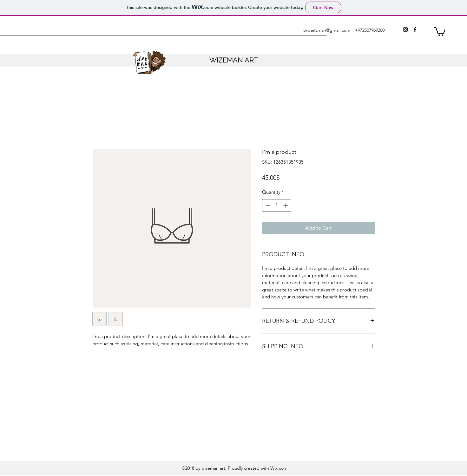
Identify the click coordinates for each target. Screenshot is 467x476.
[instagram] (405, 29)
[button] (440, 31)
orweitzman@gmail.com (327, 30)
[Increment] (286, 205)
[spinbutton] (277, 205)
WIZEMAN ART (234, 60)
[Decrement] (267, 205)
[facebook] (415, 29)
